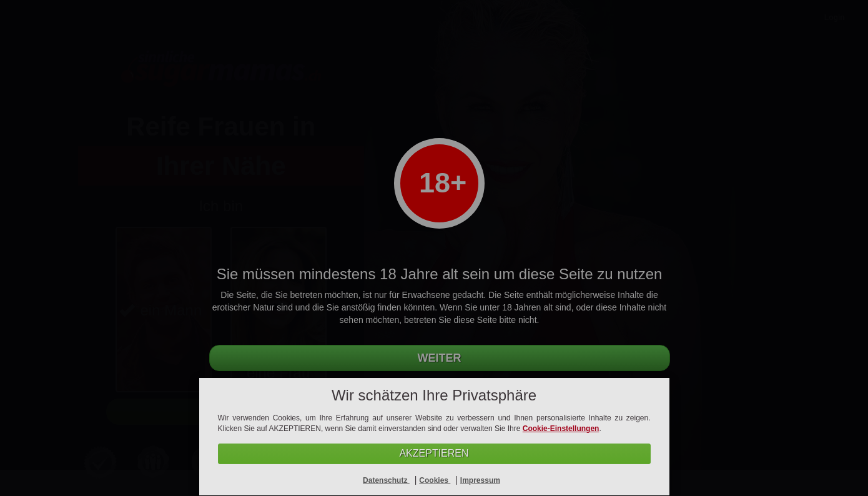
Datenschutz (386, 480)
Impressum (480, 480)
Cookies (435, 480)
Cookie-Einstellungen (561, 429)
